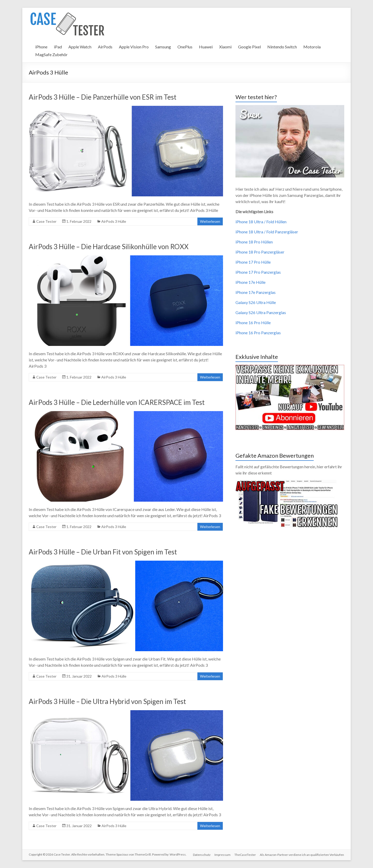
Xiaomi (225, 47)
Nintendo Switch (282, 47)
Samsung (163, 47)
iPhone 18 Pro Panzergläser (260, 252)
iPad (58, 47)
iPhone (41, 47)
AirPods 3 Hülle (114, 221)
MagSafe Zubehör (51, 54)
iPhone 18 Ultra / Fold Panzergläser (267, 232)
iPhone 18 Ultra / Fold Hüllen (261, 222)
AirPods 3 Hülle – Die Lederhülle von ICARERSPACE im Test (117, 402)
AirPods (105, 47)
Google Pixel (249, 47)
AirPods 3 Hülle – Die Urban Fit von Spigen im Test (103, 552)
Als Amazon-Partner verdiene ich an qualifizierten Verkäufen (302, 854)
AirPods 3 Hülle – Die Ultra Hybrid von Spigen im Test (107, 701)
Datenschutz (201, 854)
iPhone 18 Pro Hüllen (254, 242)
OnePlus (185, 47)
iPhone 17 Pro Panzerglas (258, 272)
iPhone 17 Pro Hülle (253, 262)
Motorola (312, 47)
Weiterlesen (210, 221)
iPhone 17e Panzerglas (256, 292)
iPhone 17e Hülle (250, 282)
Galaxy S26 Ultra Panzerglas (261, 312)
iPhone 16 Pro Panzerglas (258, 333)
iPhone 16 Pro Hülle (253, 322)
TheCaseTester (245, 854)
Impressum (222, 854)
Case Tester (46, 221)
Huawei (206, 47)
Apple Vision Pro (134, 47)
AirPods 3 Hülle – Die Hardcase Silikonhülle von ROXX (109, 247)
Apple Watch (80, 47)
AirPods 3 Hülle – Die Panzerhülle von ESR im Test (103, 97)
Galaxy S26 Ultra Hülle (256, 302)
